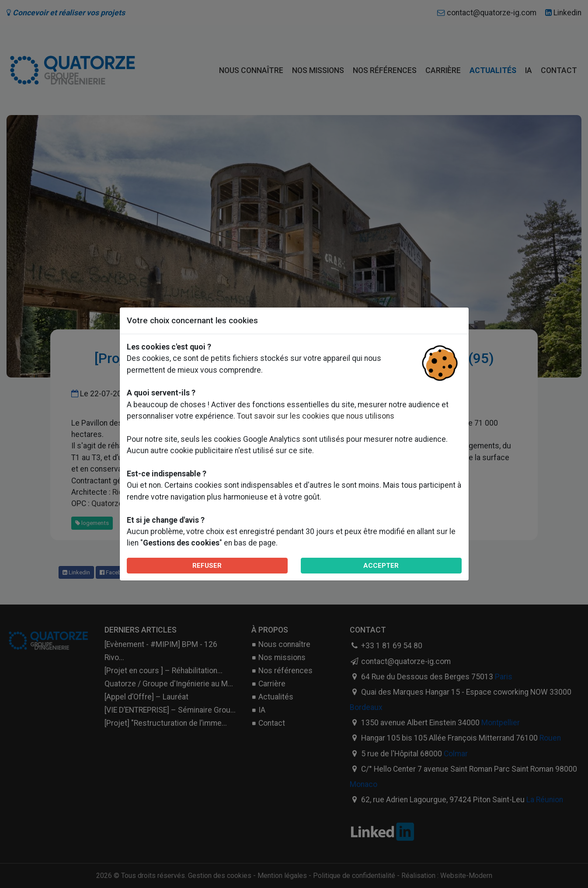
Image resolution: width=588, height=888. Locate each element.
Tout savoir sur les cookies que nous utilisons (316, 416)
